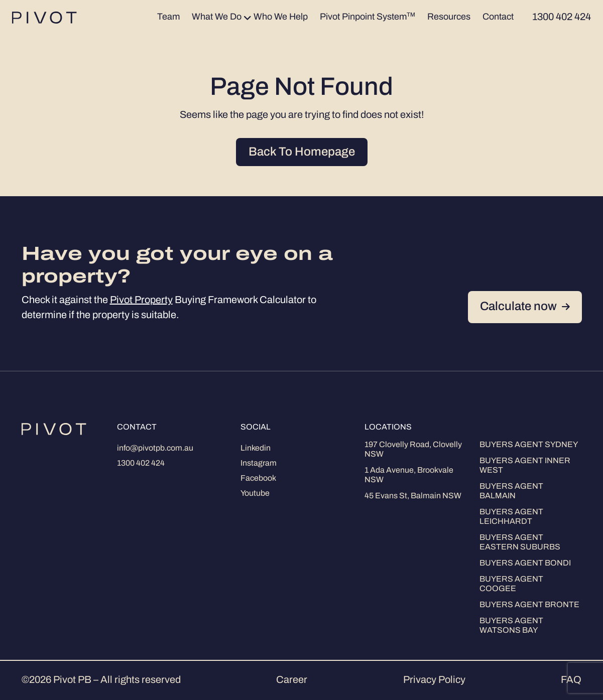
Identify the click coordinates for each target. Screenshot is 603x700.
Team (168, 17)
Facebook (258, 479)
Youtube (255, 494)
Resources (449, 17)
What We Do (217, 17)
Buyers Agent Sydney (529, 445)
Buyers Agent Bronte (529, 605)
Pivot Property (141, 301)
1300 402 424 (141, 464)
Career (292, 680)
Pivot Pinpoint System (368, 17)
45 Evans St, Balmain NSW (413, 496)
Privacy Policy (434, 680)
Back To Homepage (302, 153)
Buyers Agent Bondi (525, 564)
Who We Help (281, 17)
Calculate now (525, 307)
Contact (498, 17)
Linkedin (256, 449)
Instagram (259, 464)
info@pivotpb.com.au (155, 449)
